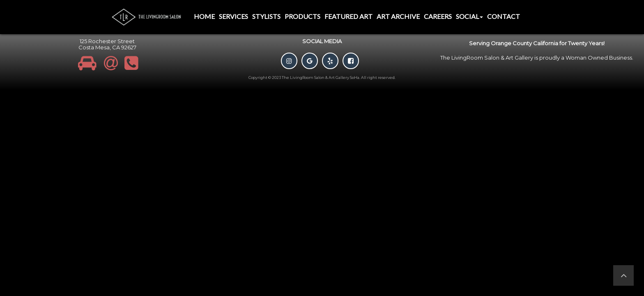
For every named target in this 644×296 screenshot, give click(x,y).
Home (204, 16)
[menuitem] (204, 17)
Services (233, 16)
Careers (438, 16)
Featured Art (348, 16)
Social (469, 16)
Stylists (266, 16)
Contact (504, 16)
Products (302, 16)
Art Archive (398, 16)
